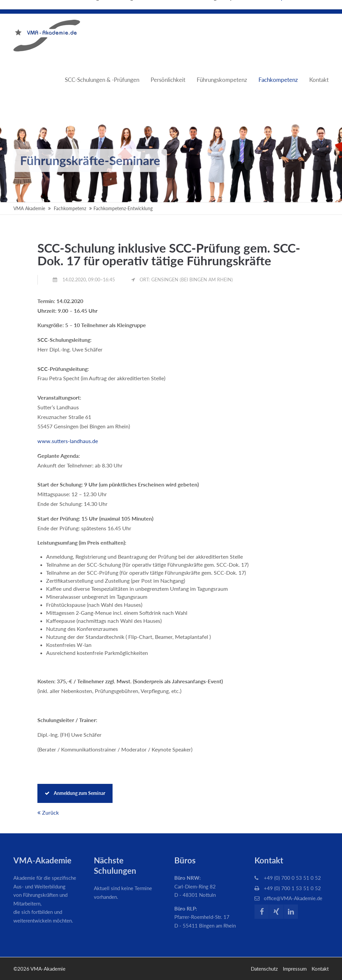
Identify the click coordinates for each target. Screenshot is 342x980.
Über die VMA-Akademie (295, 7)
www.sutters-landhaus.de (68, 441)
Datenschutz (264, 969)
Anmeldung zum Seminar (75, 793)
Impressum (295, 969)
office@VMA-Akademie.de (293, 898)
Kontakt (320, 969)
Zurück (50, 812)
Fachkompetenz (70, 208)
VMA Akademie (29, 208)
